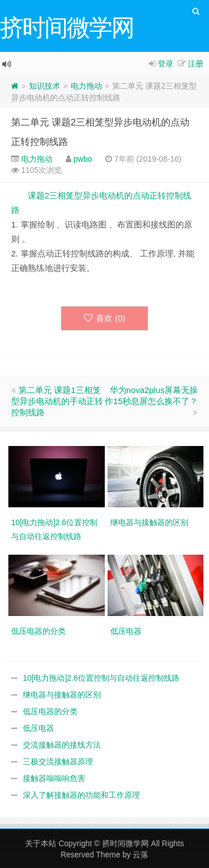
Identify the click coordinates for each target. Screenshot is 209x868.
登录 (166, 64)
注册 (196, 64)
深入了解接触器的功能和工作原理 (81, 795)
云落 (140, 855)
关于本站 (41, 843)
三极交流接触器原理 (58, 762)
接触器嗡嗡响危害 (54, 778)
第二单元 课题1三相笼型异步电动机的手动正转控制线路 (57, 401)
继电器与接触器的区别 (62, 695)
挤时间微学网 (125, 843)
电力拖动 (86, 86)
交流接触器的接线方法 (62, 745)
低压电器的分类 (50, 711)
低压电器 (38, 728)
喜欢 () (104, 318)
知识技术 (45, 86)
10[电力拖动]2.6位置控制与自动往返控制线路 (101, 678)
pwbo (83, 159)
